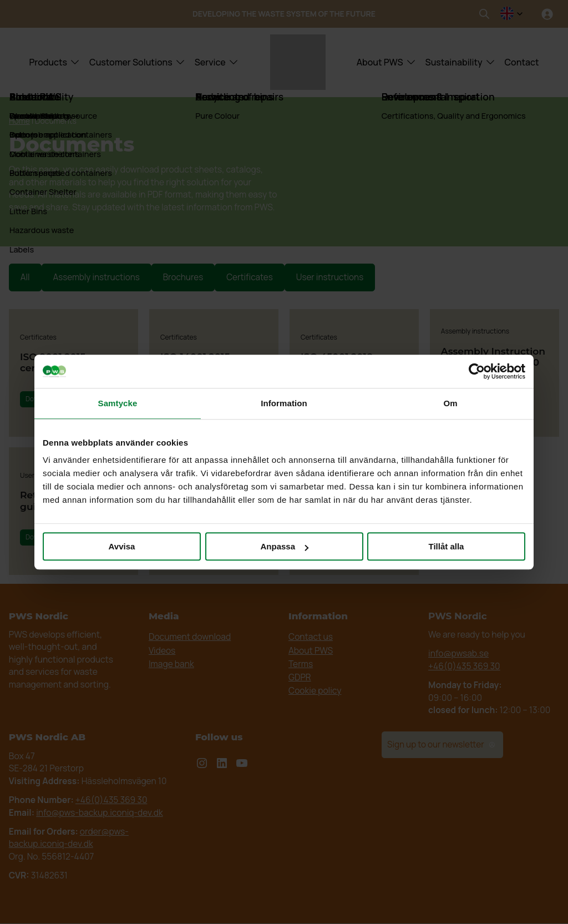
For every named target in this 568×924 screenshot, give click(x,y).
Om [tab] (450, 403)
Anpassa (284, 546)
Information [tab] (284, 403)
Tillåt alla (447, 546)
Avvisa (122, 546)
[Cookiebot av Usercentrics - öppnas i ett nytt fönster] (477, 371)
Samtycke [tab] (118, 403)
